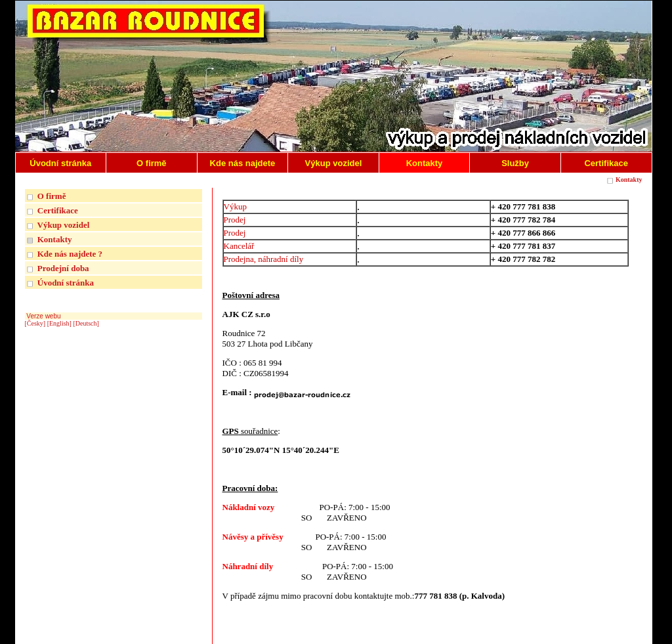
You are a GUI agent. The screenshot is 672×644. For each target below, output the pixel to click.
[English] (59, 323)
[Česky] (35, 323)
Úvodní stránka (66, 283)
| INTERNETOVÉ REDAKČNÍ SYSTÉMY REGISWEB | (565, 632)
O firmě (52, 196)
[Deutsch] (86, 323)
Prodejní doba (63, 268)
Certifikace (58, 210)
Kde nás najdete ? (70, 254)
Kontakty (629, 180)
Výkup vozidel (64, 225)
